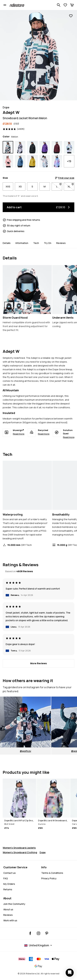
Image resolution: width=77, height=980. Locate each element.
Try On (48, 243)
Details (7, 243)
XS (20, 186)
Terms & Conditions (52, 873)
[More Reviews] (38, 663)
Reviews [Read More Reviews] (8, 915)
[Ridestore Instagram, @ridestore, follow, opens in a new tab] (38, 933)
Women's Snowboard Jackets (19, 848)
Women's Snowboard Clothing (20, 852)
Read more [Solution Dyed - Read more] (69, 437)
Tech (36, 243)
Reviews (61, 243)
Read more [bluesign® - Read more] (19, 434)
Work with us (10, 920)
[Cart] (72, 5)
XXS (8, 186)
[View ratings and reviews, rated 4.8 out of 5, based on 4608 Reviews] (14, 129)
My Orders (9, 884)
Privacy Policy (49, 878)
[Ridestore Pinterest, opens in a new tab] (47, 933)
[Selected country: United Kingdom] (38, 945)
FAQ (6, 878)
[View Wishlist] (65, 5)
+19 (69, 161)
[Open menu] (5, 5)
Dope (43, 852)
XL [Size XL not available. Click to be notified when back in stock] (71, 186)
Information (22, 243)
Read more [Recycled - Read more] (44, 434)
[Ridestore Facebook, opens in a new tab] (30, 933)
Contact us (10, 873)
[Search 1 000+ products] (59, 5)
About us (8, 909)
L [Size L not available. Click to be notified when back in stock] (59, 186)
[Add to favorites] (71, 16)
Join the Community (14, 904)
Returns (8, 889)
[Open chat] (70, 973)
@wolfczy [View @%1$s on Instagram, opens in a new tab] (26, 751)
